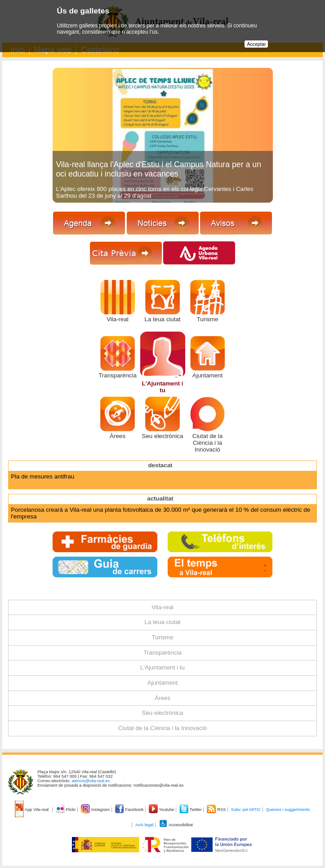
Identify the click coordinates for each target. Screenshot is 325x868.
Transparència (118, 375)
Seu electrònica (163, 436)
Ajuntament (207, 375)
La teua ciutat (162, 319)
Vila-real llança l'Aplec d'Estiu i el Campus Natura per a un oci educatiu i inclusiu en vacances (159, 169)
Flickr (66, 810)
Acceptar (256, 44)
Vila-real (118, 319)
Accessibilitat (176, 825)
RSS (217, 810)
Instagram (96, 810)
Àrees (118, 436)
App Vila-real (32, 810)
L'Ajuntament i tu (162, 387)
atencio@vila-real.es (91, 781)
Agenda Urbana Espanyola (47, 476)
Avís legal (144, 825)
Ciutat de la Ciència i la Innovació (207, 443)
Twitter (191, 810)
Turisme (208, 319)
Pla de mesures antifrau (42, 483)
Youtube (162, 810)
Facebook (130, 810)
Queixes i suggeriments (288, 810)
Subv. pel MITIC (246, 810)
